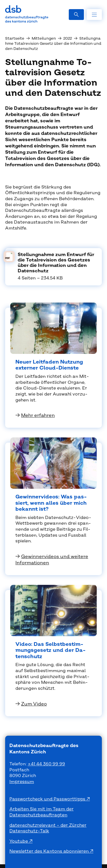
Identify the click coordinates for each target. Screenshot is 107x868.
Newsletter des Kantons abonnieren (50, 851)
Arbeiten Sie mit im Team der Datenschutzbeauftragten (42, 812)
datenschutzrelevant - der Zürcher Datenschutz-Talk (48, 828)
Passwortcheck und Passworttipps (48, 799)
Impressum (22, 782)
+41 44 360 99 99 (46, 764)
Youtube (19, 841)
